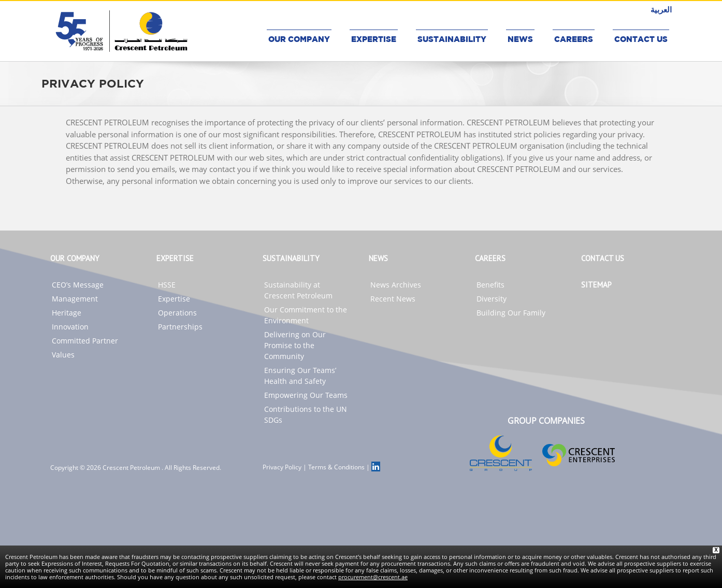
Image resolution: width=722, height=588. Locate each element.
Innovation (70, 327)
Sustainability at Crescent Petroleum (298, 290)
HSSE (167, 285)
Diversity (492, 299)
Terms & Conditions (336, 467)
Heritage (67, 313)
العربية (661, 9)
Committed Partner (85, 341)
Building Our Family (511, 313)
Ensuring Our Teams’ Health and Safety (300, 376)
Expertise (174, 299)
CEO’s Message (78, 285)
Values (63, 355)
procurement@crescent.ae (373, 577)
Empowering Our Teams (306, 395)
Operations (177, 313)
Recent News (393, 299)
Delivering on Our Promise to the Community (295, 345)
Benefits (490, 285)
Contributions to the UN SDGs (306, 414)
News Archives (396, 285)
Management (75, 299)
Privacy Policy (282, 467)
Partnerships (180, 327)
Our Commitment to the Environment (306, 315)
